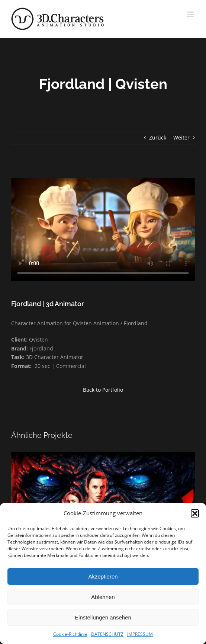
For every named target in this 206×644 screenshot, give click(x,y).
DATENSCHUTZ (107, 634)
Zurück (158, 137)
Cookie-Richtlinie (70, 634)
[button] (195, 513)
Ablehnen (103, 597)
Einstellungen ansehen (103, 617)
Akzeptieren (103, 576)
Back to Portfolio (103, 390)
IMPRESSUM (140, 634)
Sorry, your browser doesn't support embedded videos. (103, 230)
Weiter (181, 137)
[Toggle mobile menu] (191, 14)
